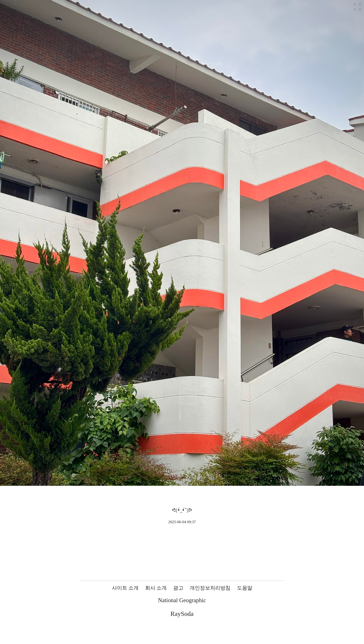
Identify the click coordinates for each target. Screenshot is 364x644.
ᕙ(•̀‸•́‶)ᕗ (182, 510)
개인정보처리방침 (210, 588)
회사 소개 (156, 588)
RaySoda (182, 614)
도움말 (245, 588)
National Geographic (182, 600)
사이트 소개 (125, 588)
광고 (178, 588)
